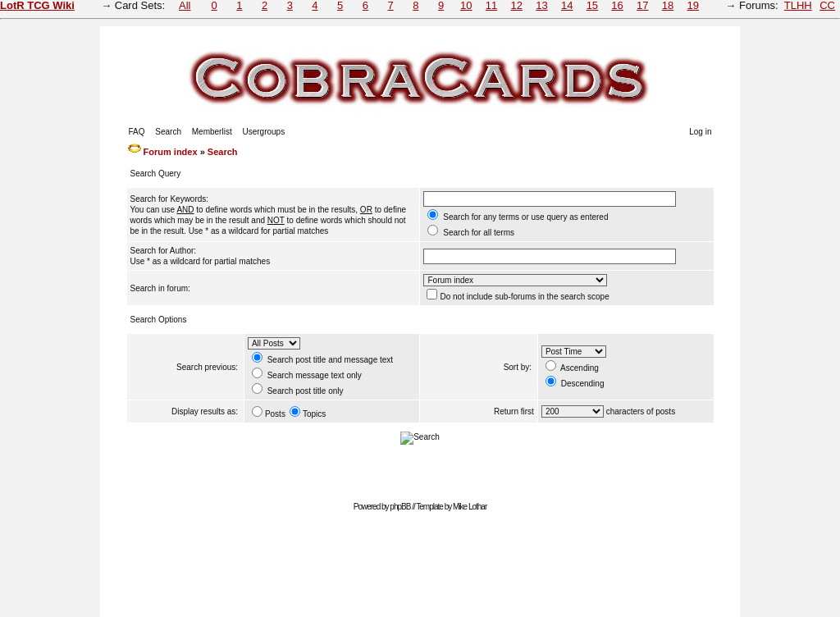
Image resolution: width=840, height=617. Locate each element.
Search (168, 132)
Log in (700, 132)
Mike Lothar (470, 507)
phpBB (400, 507)
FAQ (137, 132)
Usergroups (263, 132)
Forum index (171, 152)
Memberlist (212, 132)
